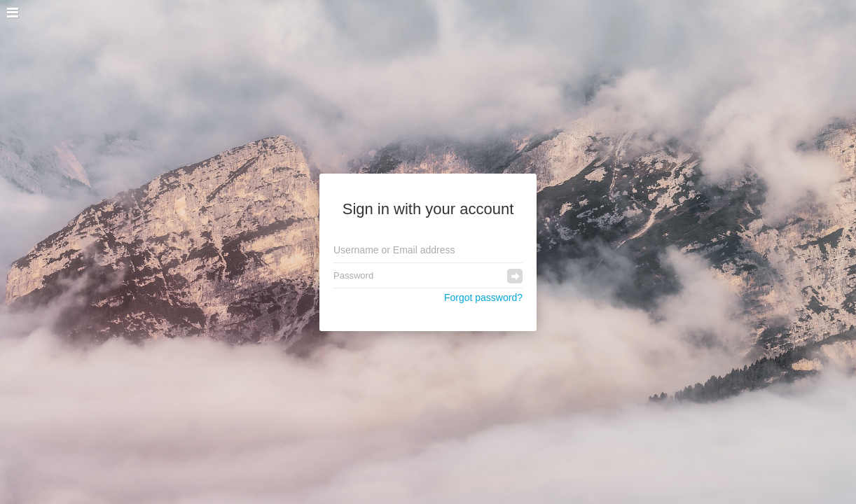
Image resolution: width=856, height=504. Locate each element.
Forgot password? (483, 297)
